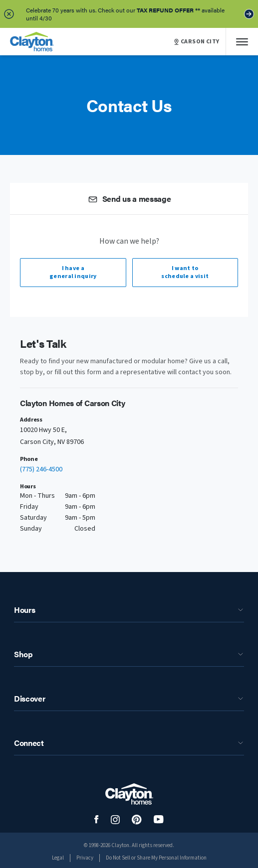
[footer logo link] (129, 794)
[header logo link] (32, 42)
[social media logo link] (97, 819)
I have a (73, 272)
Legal (58, 858)
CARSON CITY (197, 42)
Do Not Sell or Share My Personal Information (156, 858)
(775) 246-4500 (41, 469)
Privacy (85, 858)
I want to (185, 272)
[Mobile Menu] (242, 42)
